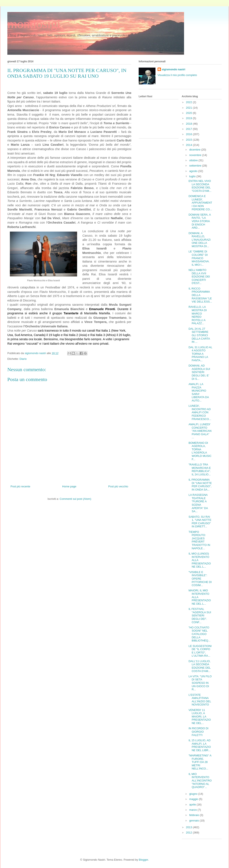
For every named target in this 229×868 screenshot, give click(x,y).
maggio (194, 799)
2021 (189, 108)
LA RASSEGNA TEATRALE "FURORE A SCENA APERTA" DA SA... (198, 503)
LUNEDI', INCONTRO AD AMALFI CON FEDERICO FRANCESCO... (200, 412)
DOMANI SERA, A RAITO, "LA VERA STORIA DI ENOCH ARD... (199, 221)
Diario (23, 359)
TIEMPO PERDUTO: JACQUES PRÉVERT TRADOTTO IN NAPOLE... (199, 540)
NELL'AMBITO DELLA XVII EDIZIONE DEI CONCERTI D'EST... (199, 277)
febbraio (195, 815)
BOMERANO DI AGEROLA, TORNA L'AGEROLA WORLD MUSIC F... (200, 451)
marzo (193, 810)
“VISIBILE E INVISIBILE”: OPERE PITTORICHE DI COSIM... (200, 579)
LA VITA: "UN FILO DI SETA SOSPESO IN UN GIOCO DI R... (200, 683)
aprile (193, 805)
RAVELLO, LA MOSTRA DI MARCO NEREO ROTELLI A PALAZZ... (198, 315)
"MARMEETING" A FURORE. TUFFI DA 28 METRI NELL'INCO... (200, 762)
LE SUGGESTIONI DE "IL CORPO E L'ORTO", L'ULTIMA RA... (200, 651)
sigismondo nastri (174, 69)
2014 (189, 145)
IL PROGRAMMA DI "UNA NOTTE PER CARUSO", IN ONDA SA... (200, 485)
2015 (189, 140)
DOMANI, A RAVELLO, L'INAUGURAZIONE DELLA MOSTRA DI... (199, 240)
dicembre (195, 150)
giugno (194, 794)
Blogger (143, 860)
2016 (189, 134)
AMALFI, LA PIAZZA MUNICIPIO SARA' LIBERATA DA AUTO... (199, 392)
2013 (189, 827)
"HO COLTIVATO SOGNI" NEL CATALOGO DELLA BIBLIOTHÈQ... (199, 634)
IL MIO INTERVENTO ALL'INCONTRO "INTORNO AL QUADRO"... (200, 781)
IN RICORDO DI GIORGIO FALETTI (198, 732)
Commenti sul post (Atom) (75, 499)
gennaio (195, 821)
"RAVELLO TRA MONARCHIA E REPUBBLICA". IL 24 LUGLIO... (200, 469)
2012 (189, 833)
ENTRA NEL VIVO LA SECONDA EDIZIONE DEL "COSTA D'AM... (200, 186)
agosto (194, 171)
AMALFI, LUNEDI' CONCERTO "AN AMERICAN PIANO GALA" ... (200, 431)
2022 (189, 102)
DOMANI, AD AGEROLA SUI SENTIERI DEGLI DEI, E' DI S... (199, 372)
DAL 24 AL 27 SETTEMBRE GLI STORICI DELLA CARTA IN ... (199, 335)
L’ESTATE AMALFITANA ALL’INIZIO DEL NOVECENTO (200, 700)
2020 (189, 113)
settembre (196, 166)
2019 (189, 118)
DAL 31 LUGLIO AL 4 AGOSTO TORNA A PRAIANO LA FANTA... (200, 354)
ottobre (194, 160)
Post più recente (20, 486)
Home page (69, 486)
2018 (189, 124)
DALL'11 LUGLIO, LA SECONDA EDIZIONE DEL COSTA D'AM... (199, 666)
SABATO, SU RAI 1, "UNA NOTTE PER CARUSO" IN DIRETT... (200, 522)
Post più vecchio (118, 486)
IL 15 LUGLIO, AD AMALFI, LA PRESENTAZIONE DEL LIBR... (200, 745)
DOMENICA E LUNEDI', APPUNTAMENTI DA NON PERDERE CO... (200, 203)
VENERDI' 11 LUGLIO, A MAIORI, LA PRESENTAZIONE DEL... (200, 717)
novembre (196, 155)
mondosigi (34, 24)
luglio (193, 176)
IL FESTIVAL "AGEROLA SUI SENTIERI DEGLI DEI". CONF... (200, 615)
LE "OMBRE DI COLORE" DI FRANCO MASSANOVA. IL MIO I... (199, 258)
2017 (189, 129)
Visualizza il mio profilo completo (177, 75)
